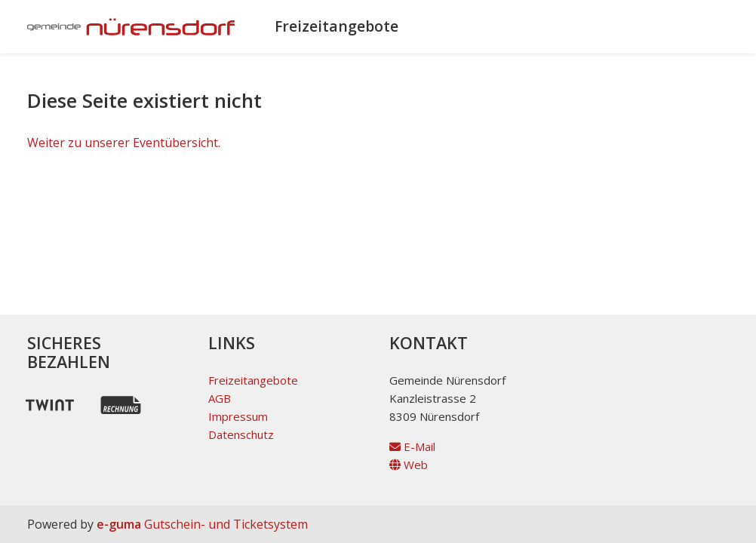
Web (409, 465)
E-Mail (412, 446)
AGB (220, 398)
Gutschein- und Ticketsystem (202, 524)
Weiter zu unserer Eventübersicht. (124, 143)
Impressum (238, 416)
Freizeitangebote (337, 26)
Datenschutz (241, 434)
